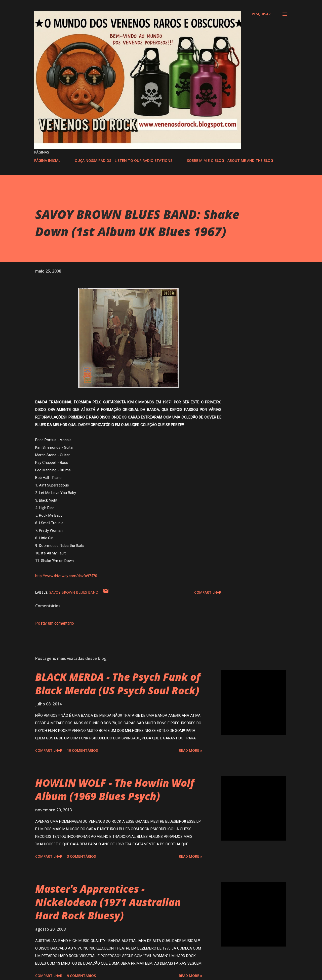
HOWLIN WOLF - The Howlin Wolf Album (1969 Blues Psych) (115, 789)
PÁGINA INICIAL (47, 160)
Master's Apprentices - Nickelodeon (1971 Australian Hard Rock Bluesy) (108, 902)
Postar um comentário (55, 623)
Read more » (191, 750)
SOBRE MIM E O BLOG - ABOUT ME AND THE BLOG (230, 160)
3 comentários (81, 856)
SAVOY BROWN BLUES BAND (74, 592)
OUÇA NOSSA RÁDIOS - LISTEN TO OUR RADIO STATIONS (124, 160)
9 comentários (81, 976)
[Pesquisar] (261, 14)
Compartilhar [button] (208, 592)
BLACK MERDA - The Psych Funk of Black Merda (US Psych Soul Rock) (118, 684)
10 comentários (82, 750)
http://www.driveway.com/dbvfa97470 (66, 576)
